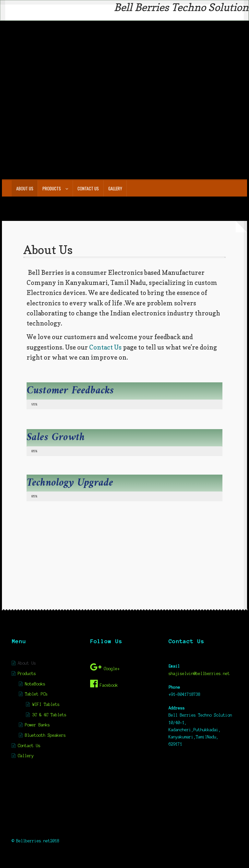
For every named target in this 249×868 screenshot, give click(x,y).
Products (52, 188)
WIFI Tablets (46, 704)
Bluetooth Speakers (45, 735)
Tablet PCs (36, 694)
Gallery (115, 188)
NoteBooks (35, 684)
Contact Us (88, 188)
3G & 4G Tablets (49, 715)
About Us (25, 188)
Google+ (105, 667)
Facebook (104, 684)
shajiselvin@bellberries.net (199, 674)
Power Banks (37, 725)
